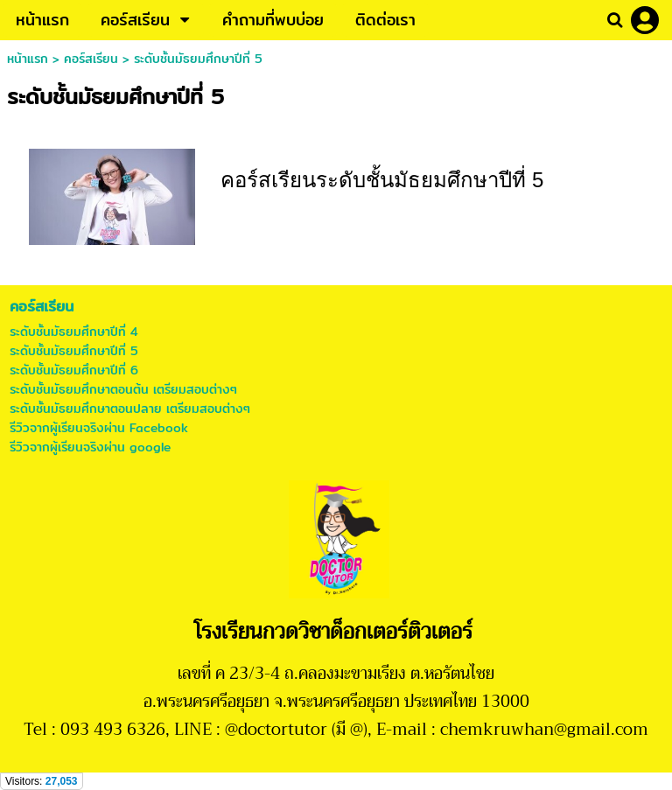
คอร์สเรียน (91, 59)
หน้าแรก (28, 59)
